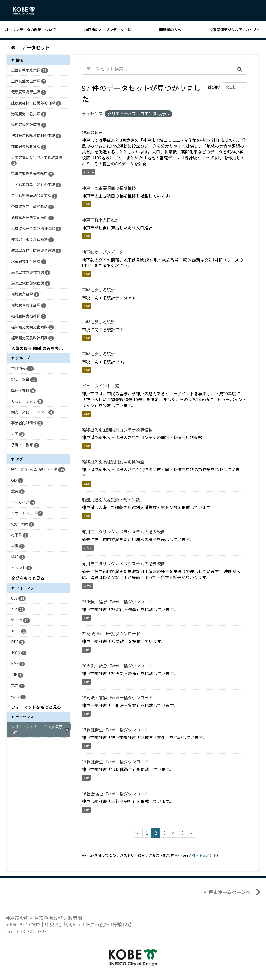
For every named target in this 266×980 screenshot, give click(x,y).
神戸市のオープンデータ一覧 (108, 30)
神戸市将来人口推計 (101, 220)
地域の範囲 (92, 132)
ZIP (86, 618)
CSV (87, 204)
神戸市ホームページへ (227, 892)
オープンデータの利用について (31, 30)
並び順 (213, 87)
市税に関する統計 (98, 290)
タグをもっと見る (28, 578)
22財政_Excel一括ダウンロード (111, 633)
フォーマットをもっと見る (36, 707)
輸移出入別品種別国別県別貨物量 (113, 462)
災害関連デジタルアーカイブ (233, 30)
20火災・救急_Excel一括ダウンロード (117, 666)
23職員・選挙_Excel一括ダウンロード (117, 602)
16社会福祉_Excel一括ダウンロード (115, 794)
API (178, 855)
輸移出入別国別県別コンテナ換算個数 (117, 430)
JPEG (88, 548)
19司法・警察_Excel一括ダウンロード (117, 697)
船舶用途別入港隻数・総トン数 (111, 499)
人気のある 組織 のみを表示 (37, 348)
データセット (36, 47)
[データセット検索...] (158, 69)
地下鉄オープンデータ (102, 252)
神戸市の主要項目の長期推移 (109, 188)
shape (89, 172)
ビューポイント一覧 (101, 386)
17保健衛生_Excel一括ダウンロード (115, 730)
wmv (87, 586)
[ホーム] (13, 47)
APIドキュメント (203, 855)
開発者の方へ (170, 30)
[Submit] (240, 69)
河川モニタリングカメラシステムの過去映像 (123, 532)
